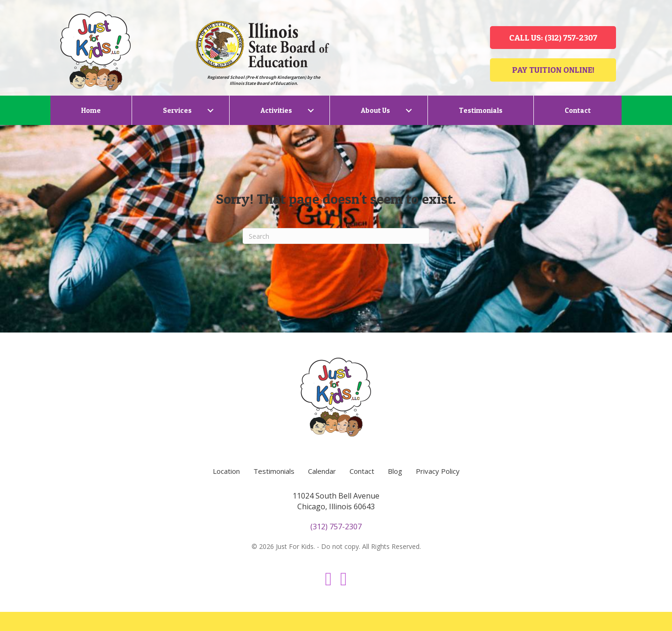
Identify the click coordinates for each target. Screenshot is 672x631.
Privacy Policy (438, 471)
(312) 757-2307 (336, 527)
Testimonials (481, 110)
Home (91, 110)
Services (177, 110)
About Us (375, 110)
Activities (276, 110)
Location (226, 471)
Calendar (322, 471)
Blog (395, 471)
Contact (578, 110)
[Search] (336, 236)
